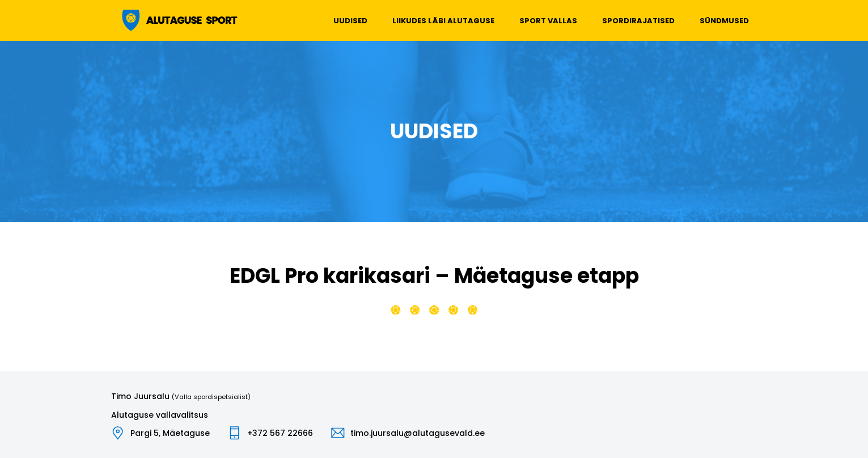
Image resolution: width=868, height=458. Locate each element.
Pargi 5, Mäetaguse (170, 433)
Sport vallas (548, 21)
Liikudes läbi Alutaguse (443, 21)
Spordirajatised (638, 21)
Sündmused (724, 21)
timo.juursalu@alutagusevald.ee (418, 433)
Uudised (350, 21)
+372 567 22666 (280, 433)
